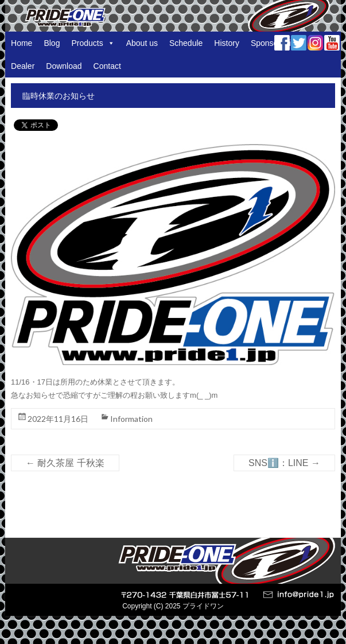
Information (131, 419)
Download (64, 66)
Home (22, 43)
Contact (107, 66)
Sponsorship (273, 43)
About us (142, 43)
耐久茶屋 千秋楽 (65, 463)
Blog (52, 43)
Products (93, 43)
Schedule (186, 43)
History (227, 43)
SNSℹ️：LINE (284, 463)
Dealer (23, 66)
